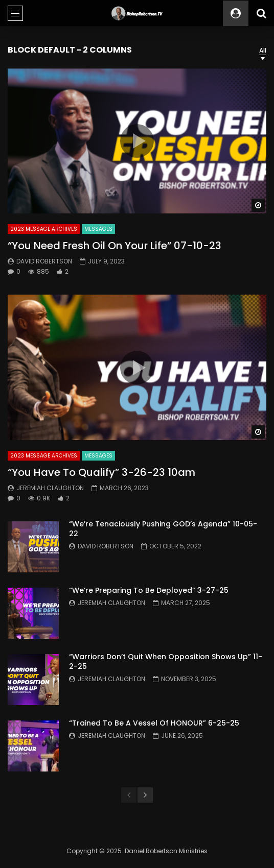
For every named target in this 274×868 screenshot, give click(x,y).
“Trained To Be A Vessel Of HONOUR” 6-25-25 (154, 723)
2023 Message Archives (44, 229)
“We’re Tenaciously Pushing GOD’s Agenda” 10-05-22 (163, 529)
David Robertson (44, 261)
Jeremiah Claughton (50, 488)
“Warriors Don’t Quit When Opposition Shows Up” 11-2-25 (166, 661)
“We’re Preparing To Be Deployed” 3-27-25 (149, 590)
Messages (98, 229)
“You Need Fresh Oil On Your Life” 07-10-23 (115, 246)
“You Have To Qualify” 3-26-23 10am (101, 472)
